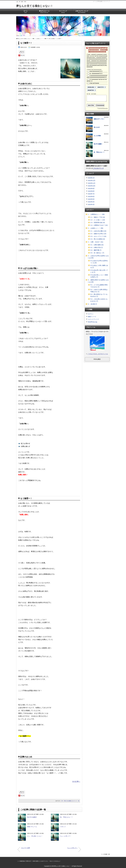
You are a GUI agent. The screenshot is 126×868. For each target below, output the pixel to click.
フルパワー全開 (25, 848)
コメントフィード (93, 319)
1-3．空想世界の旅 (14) (98, 223)
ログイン (91, 314)
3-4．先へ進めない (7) (97, 253)
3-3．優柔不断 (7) (96, 250)
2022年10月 (92, 186)
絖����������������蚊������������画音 (97, 76)
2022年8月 (91, 191)
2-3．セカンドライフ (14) (98, 236)
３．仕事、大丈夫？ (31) (96, 242)
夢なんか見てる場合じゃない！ (35, 6)
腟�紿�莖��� (94, 83)
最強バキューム (32, 827)
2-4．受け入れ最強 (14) (98, 239)
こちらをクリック (98, 168)
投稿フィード (92, 317)
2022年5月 (91, 199)
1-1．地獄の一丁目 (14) (98, 217)
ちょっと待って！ (66, 836)
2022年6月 (91, 196)
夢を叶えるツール (44, 11)
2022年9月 (91, 189)
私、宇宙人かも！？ (66, 817)
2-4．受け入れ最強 (66, 801)
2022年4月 (91, 202)
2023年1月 (91, 178)
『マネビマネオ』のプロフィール (98, 354)
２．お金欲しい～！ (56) (96, 228)
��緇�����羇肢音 (96, 71)
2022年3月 (91, 204)
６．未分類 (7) (92, 304)
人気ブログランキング (82, 11)
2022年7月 (91, 194)
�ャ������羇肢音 (96, 73)
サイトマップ (107, 1)
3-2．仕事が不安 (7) (97, 247)
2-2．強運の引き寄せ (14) (98, 234)
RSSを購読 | (101, 1)
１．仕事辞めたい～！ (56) (96, 214)
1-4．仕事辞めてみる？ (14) (99, 225)
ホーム (95, 1)
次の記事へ (76, 781)
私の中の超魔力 (32, 817)
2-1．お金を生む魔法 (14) (98, 231)
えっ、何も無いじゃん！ (35, 836)
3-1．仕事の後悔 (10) (97, 245)
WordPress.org (92, 322)
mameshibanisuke (103, 108)
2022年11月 (92, 183)
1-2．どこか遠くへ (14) (98, 220)
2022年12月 (92, 181)
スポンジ (63, 827)
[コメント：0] (76, 801)
